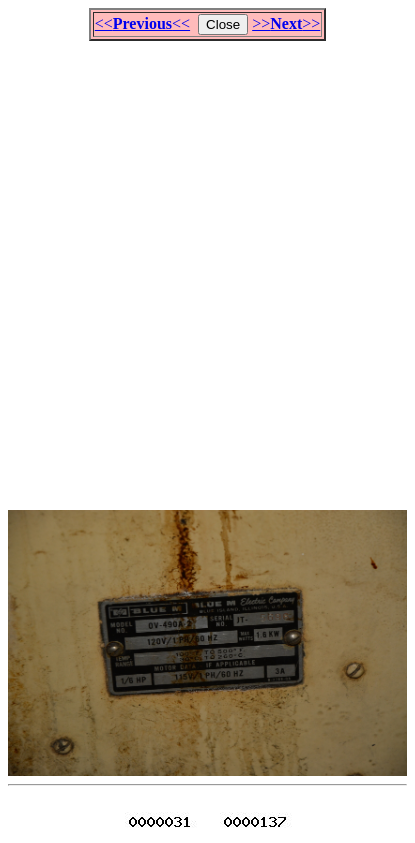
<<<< (142, 23)
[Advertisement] (207, 266)
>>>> (286, 23)
